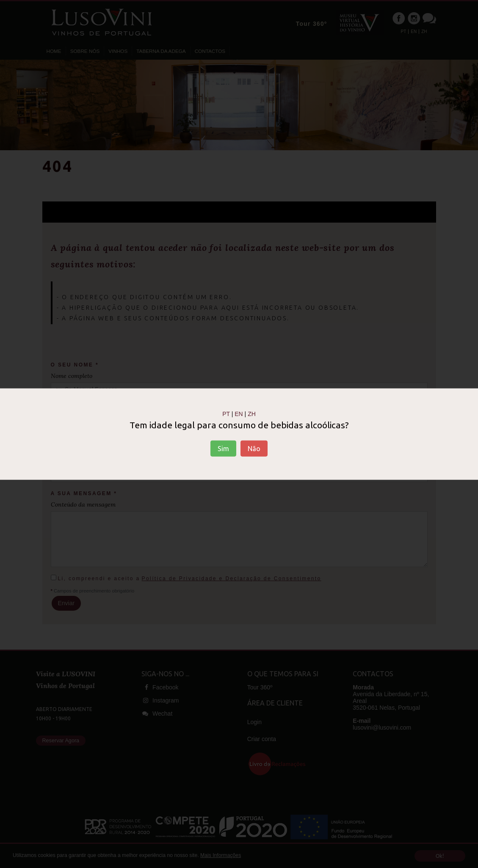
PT (226, 413)
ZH (252, 413)
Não (254, 449)
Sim (223, 449)
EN (239, 413)
